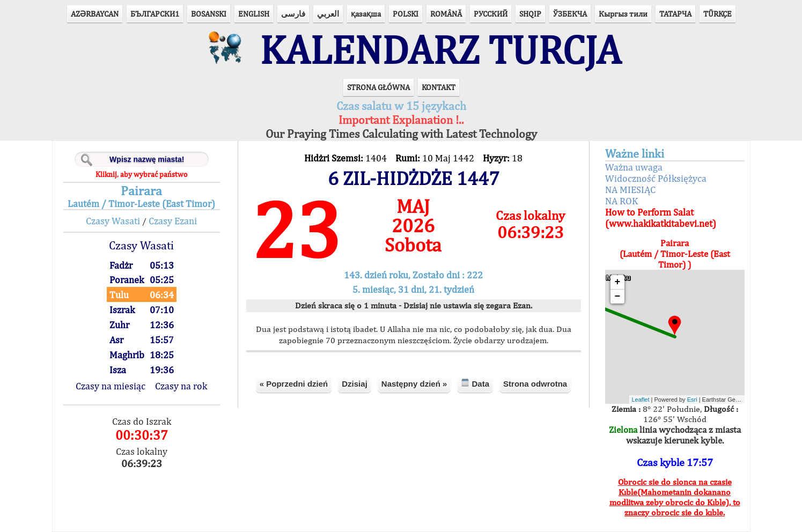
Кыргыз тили (623, 14)
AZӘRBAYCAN (95, 14)
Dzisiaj (355, 384)
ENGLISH (254, 14)
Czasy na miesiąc (111, 386)
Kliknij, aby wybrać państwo (141, 174)
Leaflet (641, 400)
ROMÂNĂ (446, 14)
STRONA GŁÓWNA (378, 87)
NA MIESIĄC (630, 190)
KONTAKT (439, 87)
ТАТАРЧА (675, 14)
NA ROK (621, 201)
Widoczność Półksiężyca (656, 178)
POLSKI (406, 14)
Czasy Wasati (113, 221)
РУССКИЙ (491, 14)
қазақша (366, 14)
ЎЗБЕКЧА (570, 14)
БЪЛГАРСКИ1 (155, 14)
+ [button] (618, 282)
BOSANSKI (209, 14)
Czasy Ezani (173, 221)
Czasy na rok (181, 386)
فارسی (293, 14)
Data (475, 383)
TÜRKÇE (718, 14)
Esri (692, 400)
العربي (328, 14)
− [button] (618, 297)
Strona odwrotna (535, 384)
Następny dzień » (414, 384)
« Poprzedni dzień (294, 384)
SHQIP (530, 14)
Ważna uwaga (634, 167)
